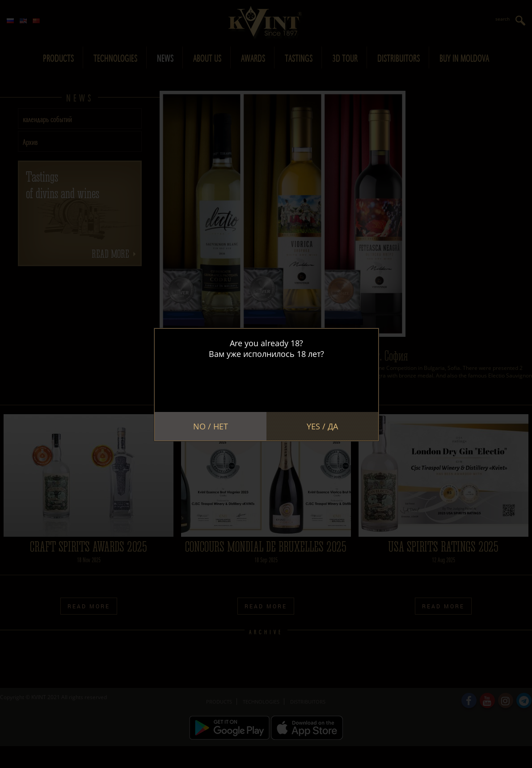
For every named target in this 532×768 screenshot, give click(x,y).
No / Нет (211, 426)
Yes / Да (322, 426)
